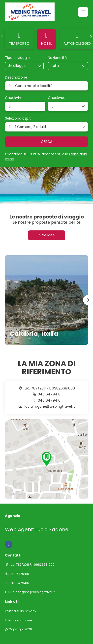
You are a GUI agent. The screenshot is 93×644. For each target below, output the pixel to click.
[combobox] (63, 66)
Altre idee (47, 235)
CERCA (47, 142)
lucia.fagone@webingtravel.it (49, 406)
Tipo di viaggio (17, 58)
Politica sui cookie (18, 620)
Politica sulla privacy (21, 611)
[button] (2, 37)
